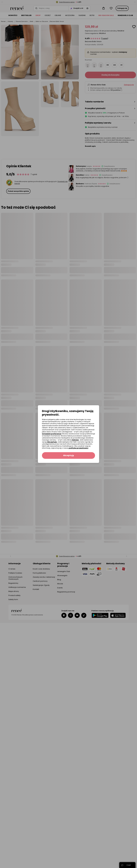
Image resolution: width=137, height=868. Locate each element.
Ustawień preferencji (52, 434)
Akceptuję (52, 442)
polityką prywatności (79, 448)
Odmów (75, 440)
